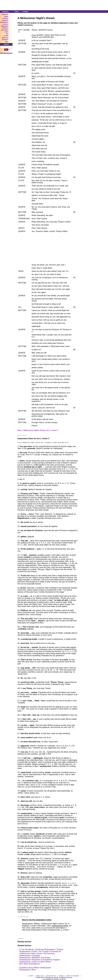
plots (6, 32)
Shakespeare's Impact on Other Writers (35, 962)
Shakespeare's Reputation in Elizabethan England (39, 960)
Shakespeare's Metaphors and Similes (35, 958)
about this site (51, 976)
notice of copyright (73, 976)
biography (5, 26)
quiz (7, 42)
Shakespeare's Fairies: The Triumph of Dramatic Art (40, 951)
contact (25, 12)
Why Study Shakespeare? (30, 964)
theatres (5, 28)
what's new (40, 976)
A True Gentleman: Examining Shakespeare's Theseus (41, 949)
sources (5, 24)
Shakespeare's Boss (27, 970)
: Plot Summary (37, 954)
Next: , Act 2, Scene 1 (38, 430)
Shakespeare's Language (30, 956)
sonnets (5, 18)
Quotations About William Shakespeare (35, 968)
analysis (5, 20)
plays (6, 16)
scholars (5, 40)
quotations (4, 22)
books (6, 36)
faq (7, 34)
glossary (5, 38)
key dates (5, 30)
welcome (5, 14)
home (17, 12)
